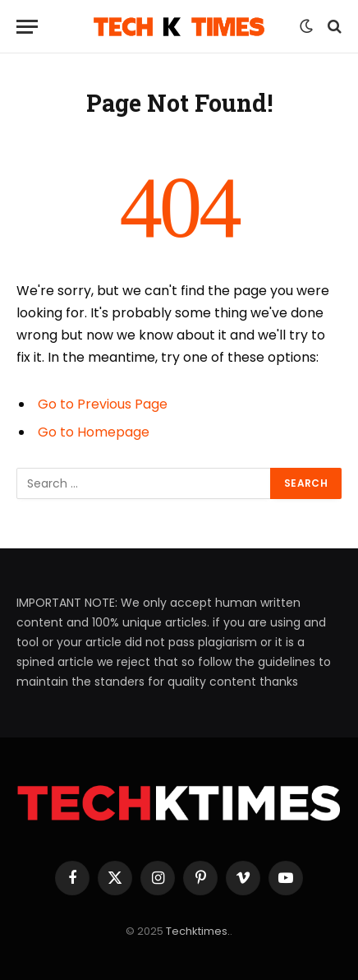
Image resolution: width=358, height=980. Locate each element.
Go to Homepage (94, 432)
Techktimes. (198, 931)
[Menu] (27, 27)
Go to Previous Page (103, 404)
